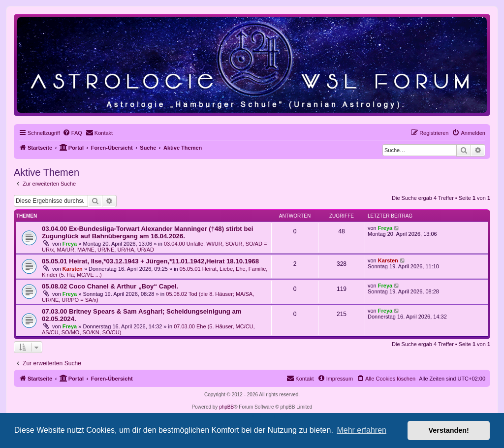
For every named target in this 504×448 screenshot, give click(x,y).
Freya (70, 244)
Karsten (73, 269)
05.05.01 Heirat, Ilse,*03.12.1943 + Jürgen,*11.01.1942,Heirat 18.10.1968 (150, 261)
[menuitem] (72, 133)
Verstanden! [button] (449, 430)
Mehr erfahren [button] (362, 430)
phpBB (226, 407)
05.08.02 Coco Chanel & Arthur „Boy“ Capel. (110, 286)
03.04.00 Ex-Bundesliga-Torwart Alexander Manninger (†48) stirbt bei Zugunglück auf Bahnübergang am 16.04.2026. (147, 232)
